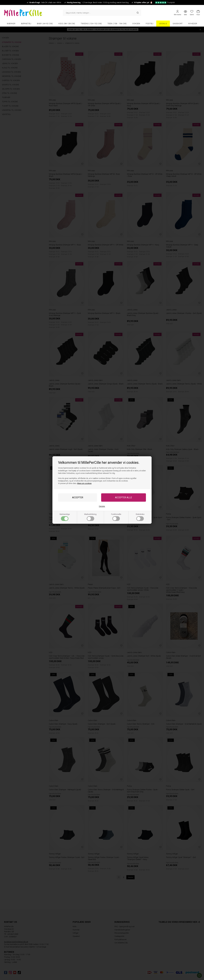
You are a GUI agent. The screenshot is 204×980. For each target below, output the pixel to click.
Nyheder (193, 24)
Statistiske (140, 517)
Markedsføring (90, 517)
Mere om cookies (84, 483)
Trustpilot (165, 2)
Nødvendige (65, 517)
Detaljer (102, 506)
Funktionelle (116, 517)
